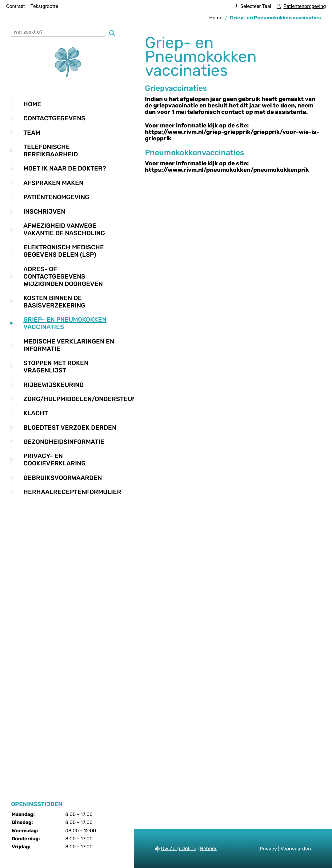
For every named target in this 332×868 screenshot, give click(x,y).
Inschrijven (44, 211)
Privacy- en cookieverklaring (54, 460)
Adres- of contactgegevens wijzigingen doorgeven (63, 276)
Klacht (36, 413)
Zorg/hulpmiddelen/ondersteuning (85, 399)
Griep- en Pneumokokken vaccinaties (65, 323)
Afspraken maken (53, 183)
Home (32, 104)
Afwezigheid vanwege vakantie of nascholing (64, 229)
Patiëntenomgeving (56, 197)
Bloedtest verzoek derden (70, 428)
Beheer (208, 848)
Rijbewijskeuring (54, 385)
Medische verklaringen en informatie (69, 345)
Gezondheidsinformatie (64, 442)
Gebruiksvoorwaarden (63, 478)
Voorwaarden (296, 849)
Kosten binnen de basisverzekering (54, 302)
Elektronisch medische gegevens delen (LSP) (64, 251)
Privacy (268, 849)
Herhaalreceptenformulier (72, 492)
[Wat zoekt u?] (58, 32)
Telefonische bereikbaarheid (51, 151)
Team (32, 133)
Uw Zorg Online (179, 848)
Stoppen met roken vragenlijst (56, 367)
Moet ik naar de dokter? (65, 168)
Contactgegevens (54, 118)
